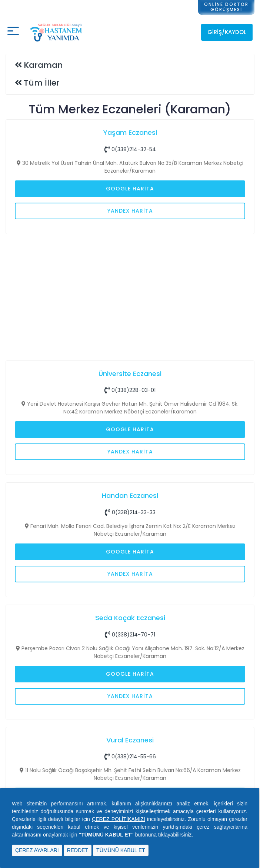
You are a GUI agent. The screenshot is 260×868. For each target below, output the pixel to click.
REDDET (78, 850)
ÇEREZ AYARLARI (37, 850)
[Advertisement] (130, 296)
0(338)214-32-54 (130, 149)
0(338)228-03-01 (130, 390)
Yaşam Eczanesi (130, 132)
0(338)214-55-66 (130, 756)
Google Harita (130, 189)
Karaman (43, 65)
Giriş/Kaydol (227, 32)
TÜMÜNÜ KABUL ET (121, 850)
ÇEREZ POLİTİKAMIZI (119, 819)
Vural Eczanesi (130, 740)
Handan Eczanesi (130, 495)
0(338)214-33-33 (130, 512)
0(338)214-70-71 (130, 635)
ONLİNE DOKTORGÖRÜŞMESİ (226, 7)
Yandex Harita (130, 211)
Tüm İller (42, 83)
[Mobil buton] (13, 32)
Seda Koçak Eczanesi (130, 618)
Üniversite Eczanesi (130, 374)
